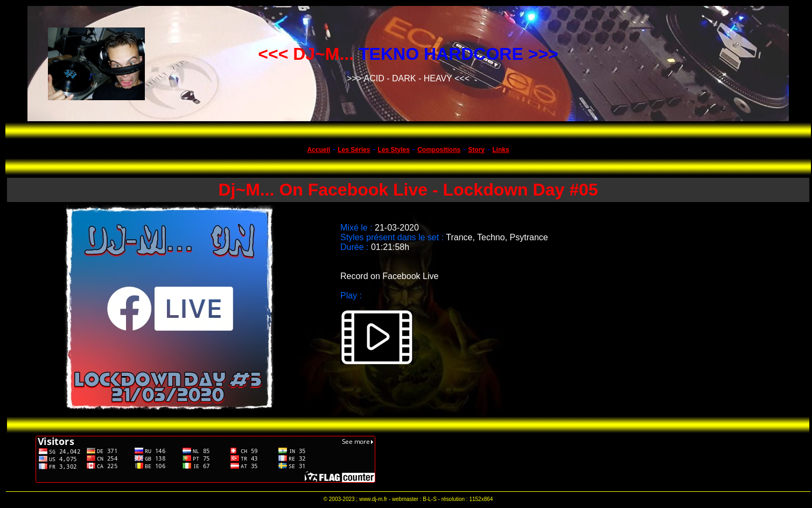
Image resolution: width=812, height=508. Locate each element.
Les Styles (394, 150)
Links (500, 150)
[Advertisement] (581, 459)
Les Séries (354, 150)
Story (476, 150)
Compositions (439, 150)
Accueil (318, 150)
